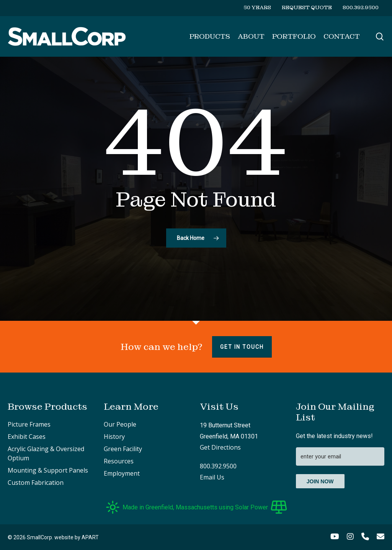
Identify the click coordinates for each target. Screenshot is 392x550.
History (114, 437)
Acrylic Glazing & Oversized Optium (46, 453)
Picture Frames (29, 424)
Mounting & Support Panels (48, 470)
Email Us (212, 477)
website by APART (77, 537)
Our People (120, 424)
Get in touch (242, 347)
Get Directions (220, 447)
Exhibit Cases (27, 437)
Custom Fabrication (36, 483)
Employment (122, 473)
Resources (119, 461)
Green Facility (123, 449)
